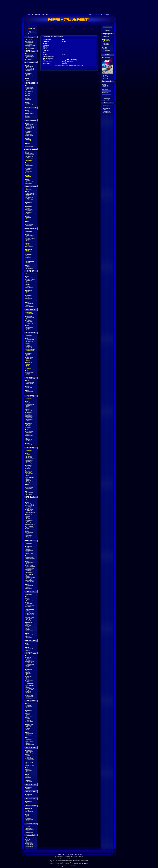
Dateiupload (30, 832)
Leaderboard (30, 314)
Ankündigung (30, 57)
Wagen (28, 75)
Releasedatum (30, 58)
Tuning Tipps (30, 617)
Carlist (28, 600)
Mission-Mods (30, 760)
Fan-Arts (29, 537)
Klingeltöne (29, 435)
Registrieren (106, 99)
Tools (28, 628)
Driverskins (29, 721)
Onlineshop (29, 838)
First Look (29, 348)
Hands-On (29, 141)
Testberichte (30, 246)
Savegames (29, 520)
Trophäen (29, 134)
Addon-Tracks (30, 753)
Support (28, 481)
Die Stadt (29, 571)
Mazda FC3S (30, 240)
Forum (28, 47)
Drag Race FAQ (31, 689)
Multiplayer (29, 160)
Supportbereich (31, 559)
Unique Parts (30, 615)
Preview (28, 99)
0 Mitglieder (105, 87)
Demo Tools (30, 631)
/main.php (64, 64)
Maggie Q (29, 439)
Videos (28, 80)
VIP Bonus (29, 212)
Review (28, 245)
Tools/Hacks (30, 426)
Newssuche (29, 43)
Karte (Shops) (30, 613)
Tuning (28, 263)
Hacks (28, 629)
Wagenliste (29, 416)
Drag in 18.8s (30, 690)
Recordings (29, 463)
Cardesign (29, 782)
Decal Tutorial (30, 582)
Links (28, 831)
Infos (28, 598)
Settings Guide (30, 349)
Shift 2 (104, 42)
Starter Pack (30, 322)
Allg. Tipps (29, 619)
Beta (27, 319)
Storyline (29, 403)
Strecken (29, 257)
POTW (28, 839)
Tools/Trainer (30, 519)
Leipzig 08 (29, 445)
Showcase (29, 336)
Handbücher (30, 166)
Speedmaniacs (107, 113)
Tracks (28, 713)
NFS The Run (106, 41)
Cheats (28, 213)
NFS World (106, 45)
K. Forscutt (29, 493)
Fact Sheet (29, 663)
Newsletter (29, 44)
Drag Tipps (29, 620)
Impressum (29, 846)
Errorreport (29, 843)
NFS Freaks (106, 110)
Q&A (27, 196)
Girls (27, 602)
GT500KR (29, 418)
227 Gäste (105, 86)
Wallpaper (29, 183)
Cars (27, 624)
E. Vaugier (29, 507)
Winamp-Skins (30, 524)
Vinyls (28, 672)
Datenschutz (30, 845)
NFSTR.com (106, 111)
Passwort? (106, 100)
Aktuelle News (30, 40)
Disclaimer (29, 842)
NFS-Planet (81, 856)
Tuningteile (29, 660)
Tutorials (29, 693)
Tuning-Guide (30, 482)
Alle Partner (106, 106)
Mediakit (29, 538)
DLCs (28, 172)
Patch (28, 518)
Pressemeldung (31, 661)
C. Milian (29, 441)
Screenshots (30, 105)
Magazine (29, 616)
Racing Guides (30, 578)
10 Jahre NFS (30, 48)
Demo (28, 158)
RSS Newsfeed (30, 45)
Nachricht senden (60, 66)
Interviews (29, 707)
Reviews (29, 140)
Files (27, 164)
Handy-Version (30, 567)
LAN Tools (29, 676)
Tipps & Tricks (30, 765)
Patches (28, 204)
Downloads (29, 557)
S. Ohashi (29, 494)
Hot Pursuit (106, 43)
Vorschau (29, 456)
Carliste (28, 708)
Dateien (28, 549)
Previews (29, 817)
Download (29, 726)
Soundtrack (29, 76)
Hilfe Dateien (30, 683)
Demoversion (30, 716)
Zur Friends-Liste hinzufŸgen (75, 66)
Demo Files (29, 523)
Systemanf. (29, 59)
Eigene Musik (30, 351)
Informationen (30, 563)
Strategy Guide (30, 579)
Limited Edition (30, 159)
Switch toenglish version (31, 32)
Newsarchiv (30, 41)
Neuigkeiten (30, 55)
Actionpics (29, 772)
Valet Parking (30, 306)
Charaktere (29, 604)
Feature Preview (31, 323)
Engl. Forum (30, 828)
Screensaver (30, 811)
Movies (28, 636)
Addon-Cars (30, 727)
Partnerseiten (30, 829)
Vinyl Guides (30, 580)
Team (28, 841)
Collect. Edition (31, 512)
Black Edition (30, 565)
